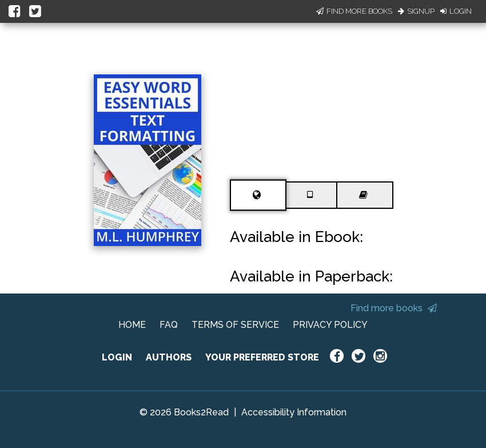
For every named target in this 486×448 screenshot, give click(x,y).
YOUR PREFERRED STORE (262, 357)
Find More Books (354, 11)
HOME (132, 325)
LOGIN (117, 357)
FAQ (169, 325)
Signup (416, 11)
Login (456, 11)
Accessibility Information (294, 412)
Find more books (394, 308)
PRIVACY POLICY (330, 325)
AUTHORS (169, 357)
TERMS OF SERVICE (235, 325)
